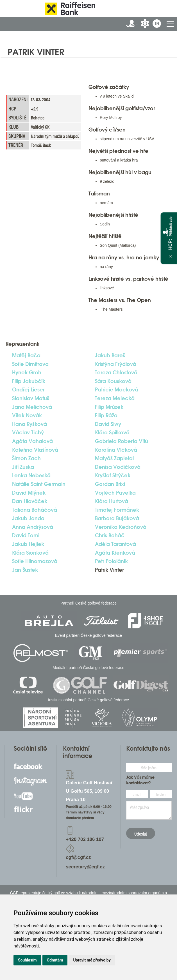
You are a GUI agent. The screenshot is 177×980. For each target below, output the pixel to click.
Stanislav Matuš (31, 398)
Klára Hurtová (112, 501)
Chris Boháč (110, 535)
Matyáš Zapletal (114, 458)
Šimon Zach (26, 458)
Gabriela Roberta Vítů (122, 441)
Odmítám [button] (55, 960)
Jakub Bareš (110, 355)
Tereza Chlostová (116, 372)
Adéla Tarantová (115, 544)
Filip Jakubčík (29, 381)
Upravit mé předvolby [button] (92, 960)
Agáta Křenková (115, 553)
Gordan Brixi (110, 484)
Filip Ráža (106, 415)
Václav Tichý (28, 432)
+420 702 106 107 (85, 839)
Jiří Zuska (23, 467)
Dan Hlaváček (30, 501)
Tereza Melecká (115, 398)
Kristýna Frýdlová (116, 364)
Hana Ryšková (29, 424)
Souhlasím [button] (27, 960)
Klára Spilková (112, 432)
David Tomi (26, 535)
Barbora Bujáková (117, 518)
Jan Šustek (25, 570)
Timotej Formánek (117, 510)
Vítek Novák (27, 415)
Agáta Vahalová (32, 441)
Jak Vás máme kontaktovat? (140, 780)
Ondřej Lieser (28, 389)
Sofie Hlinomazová (35, 561)
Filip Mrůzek (109, 407)
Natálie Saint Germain (39, 484)
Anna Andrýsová (33, 527)
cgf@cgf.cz (78, 857)
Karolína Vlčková (116, 450)
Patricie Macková (117, 389)
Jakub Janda (28, 518)
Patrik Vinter (109, 570)
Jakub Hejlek (28, 544)
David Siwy (108, 424)
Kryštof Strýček (113, 475)
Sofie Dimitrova (30, 364)
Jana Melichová (32, 407)
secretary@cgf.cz (85, 867)
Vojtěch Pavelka (115, 493)
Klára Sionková (30, 553)
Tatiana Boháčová (35, 510)
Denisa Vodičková (118, 467)
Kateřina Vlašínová (35, 450)
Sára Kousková (113, 381)
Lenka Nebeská (31, 475)
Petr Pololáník (111, 561)
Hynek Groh (27, 372)
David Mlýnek (29, 493)
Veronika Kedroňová (121, 527)
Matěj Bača (26, 355)
